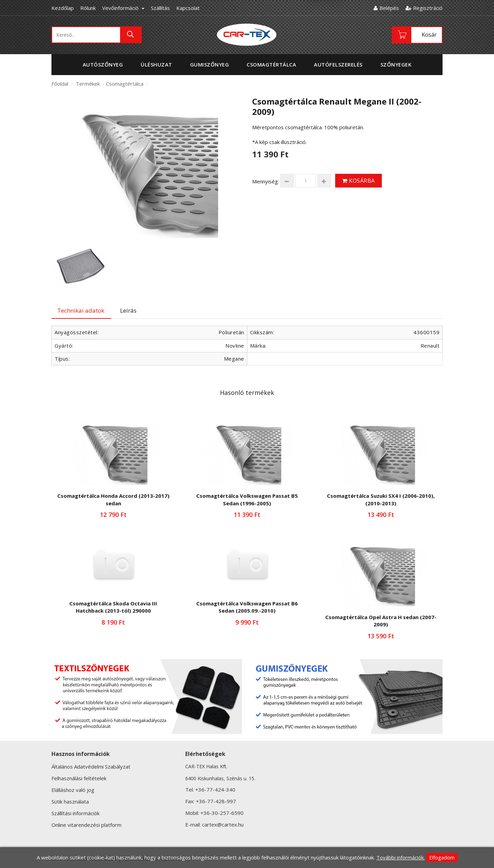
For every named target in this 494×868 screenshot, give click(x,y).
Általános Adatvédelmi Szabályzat (91, 767)
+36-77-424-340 (215, 789)
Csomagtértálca (125, 84)
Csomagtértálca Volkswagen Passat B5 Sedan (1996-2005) (247, 499)
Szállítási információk (75, 813)
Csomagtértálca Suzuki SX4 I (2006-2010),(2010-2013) (381, 499)
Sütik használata (70, 801)
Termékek (88, 84)
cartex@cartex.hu (223, 824)
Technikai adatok (81, 310)
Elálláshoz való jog (73, 790)
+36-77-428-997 (216, 801)
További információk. (401, 857)
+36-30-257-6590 (222, 813)
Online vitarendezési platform (86, 825)
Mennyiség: (266, 181)
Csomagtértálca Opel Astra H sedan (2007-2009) (381, 621)
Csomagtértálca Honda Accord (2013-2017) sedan (113, 499)
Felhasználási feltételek (79, 778)
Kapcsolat (188, 8)
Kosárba (358, 181)
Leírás (128, 310)
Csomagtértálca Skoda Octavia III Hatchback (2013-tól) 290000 (113, 607)
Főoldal (60, 84)
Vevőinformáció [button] (123, 8)
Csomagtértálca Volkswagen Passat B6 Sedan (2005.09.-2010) (247, 607)
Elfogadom (442, 857)
